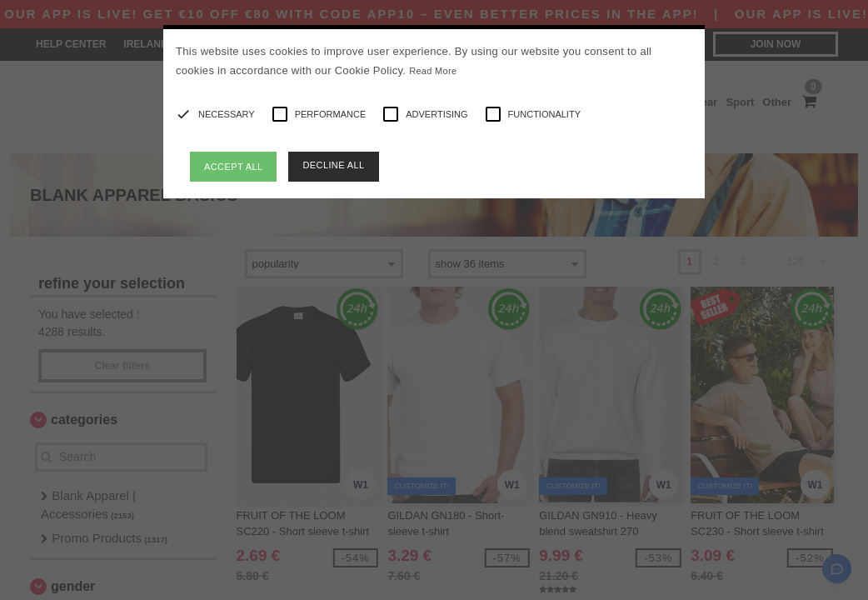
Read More (433, 71)
